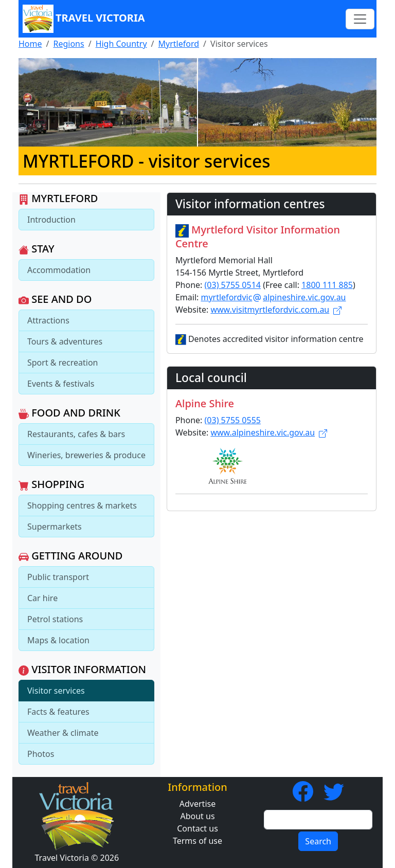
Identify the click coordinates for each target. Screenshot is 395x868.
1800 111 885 (327, 285)
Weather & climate (63, 733)
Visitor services (56, 691)
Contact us (197, 828)
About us (197, 816)
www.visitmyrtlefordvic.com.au (276, 310)
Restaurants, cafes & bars (76, 434)
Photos (41, 754)
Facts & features (58, 712)
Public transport (58, 577)
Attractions (48, 320)
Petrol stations (55, 619)
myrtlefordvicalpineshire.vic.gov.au (273, 297)
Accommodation (59, 270)
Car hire (42, 598)
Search (318, 841)
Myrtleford (179, 44)
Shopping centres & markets (82, 505)
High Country (121, 44)
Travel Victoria (84, 19)
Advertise (197, 804)
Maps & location (58, 640)
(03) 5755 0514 (233, 285)
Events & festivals (61, 384)
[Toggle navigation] (360, 19)
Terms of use (197, 841)
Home (30, 44)
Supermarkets (55, 527)
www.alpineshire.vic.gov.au (269, 432)
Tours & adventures (65, 341)
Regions (68, 44)
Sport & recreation (62, 363)
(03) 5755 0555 (233, 420)
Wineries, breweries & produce (86, 455)
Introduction (51, 220)
